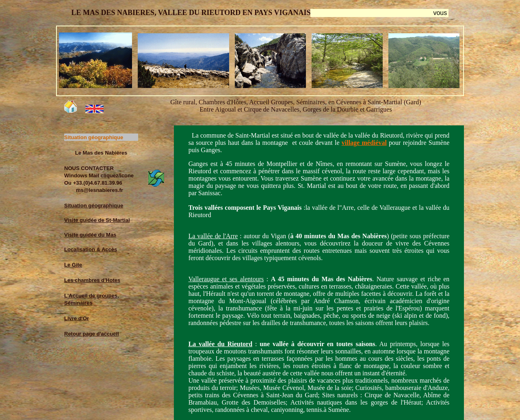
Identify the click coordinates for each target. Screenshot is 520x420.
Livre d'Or (77, 318)
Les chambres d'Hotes (92, 280)
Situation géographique (94, 206)
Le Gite (73, 265)
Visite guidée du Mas (90, 235)
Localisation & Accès (91, 249)
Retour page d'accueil (92, 334)
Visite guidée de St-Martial (97, 220)
